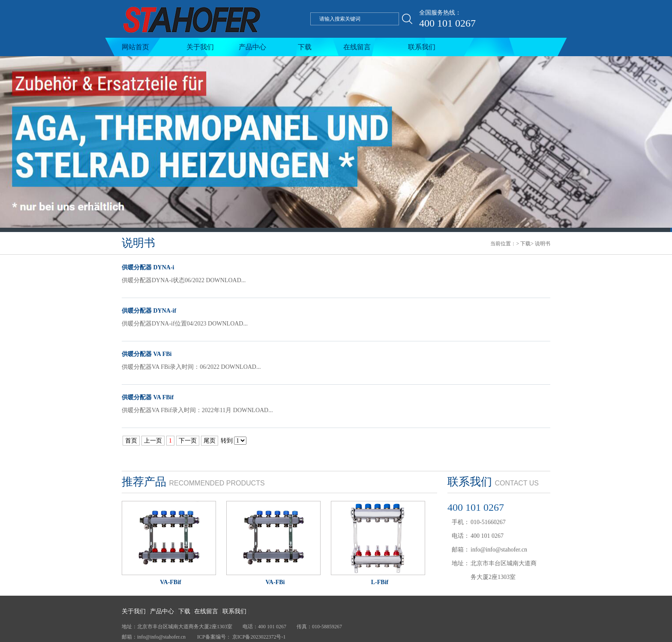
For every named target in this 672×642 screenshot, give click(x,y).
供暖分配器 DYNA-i (148, 267)
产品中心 (252, 47)
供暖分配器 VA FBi (147, 354)
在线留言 (357, 47)
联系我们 (422, 47)
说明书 (543, 244)
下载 (305, 47)
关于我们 (200, 47)
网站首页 (135, 47)
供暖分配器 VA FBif (148, 397)
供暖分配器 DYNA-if (149, 311)
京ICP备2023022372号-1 (259, 637)
